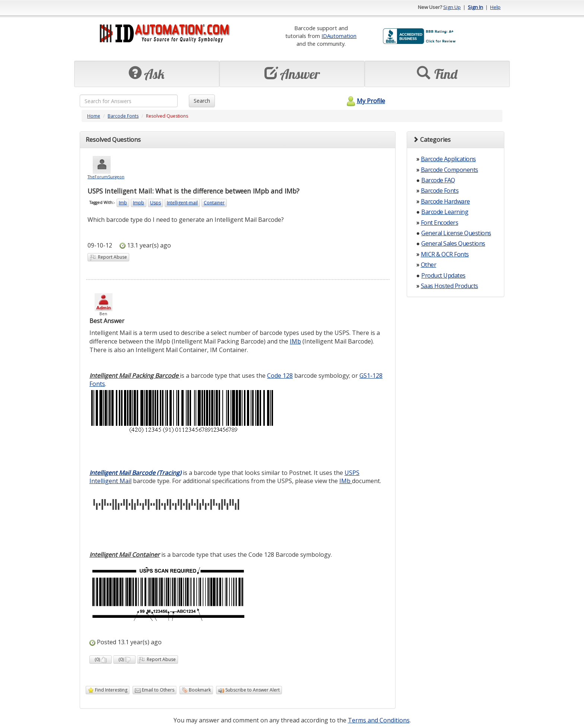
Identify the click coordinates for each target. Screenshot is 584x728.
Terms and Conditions (379, 720)
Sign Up (452, 7)
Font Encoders (440, 223)
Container (214, 203)
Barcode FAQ (438, 180)
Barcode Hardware (445, 201)
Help (495, 7)
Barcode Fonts (123, 116)
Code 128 (280, 376)
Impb (139, 203)
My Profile (365, 101)
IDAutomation (339, 36)
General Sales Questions (453, 243)
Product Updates (443, 275)
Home (94, 116)
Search (202, 101)
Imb (123, 203)
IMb (295, 341)
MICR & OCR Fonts (445, 254)
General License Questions (456, 233)
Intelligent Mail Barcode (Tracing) (135, 473)
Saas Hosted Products (450, 286)
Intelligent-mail (182, 203)
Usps (155, 203)
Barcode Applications (448, 159)
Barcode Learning (445, 212)
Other (429, 265)
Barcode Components (450, 170)
